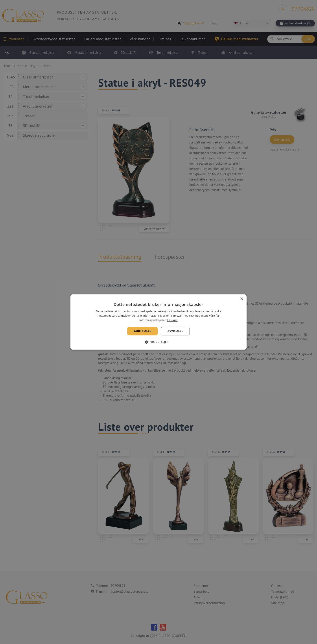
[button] (158, 342)
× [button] (242, 299)
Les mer (172, 320)
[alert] (158, 322)
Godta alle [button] (142, 331)
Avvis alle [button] (175, 331)
